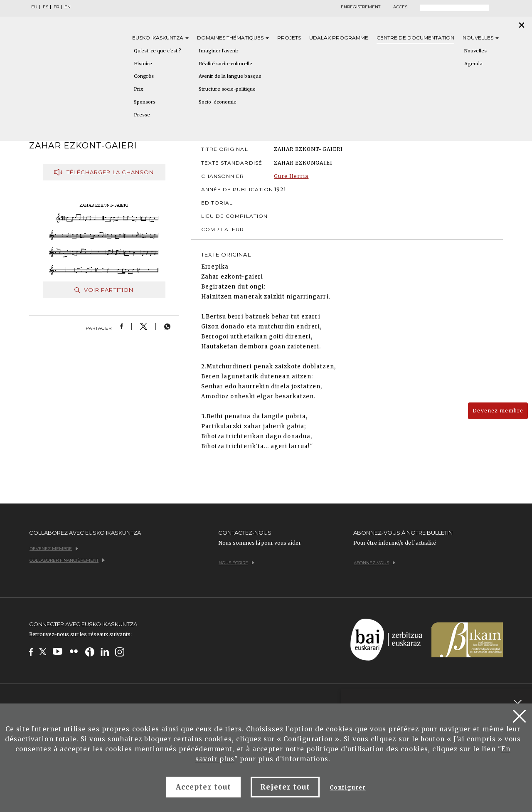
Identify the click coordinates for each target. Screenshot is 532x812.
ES (46, 7)
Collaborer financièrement (67, 560)
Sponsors (145, 102)
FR (56, 7)
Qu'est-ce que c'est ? (158, 51)
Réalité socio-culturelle (225, 64)
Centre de (415, 38)
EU (34, 7)
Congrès (144, 76)
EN (68, 7)
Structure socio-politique (227, 89)
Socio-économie (218, 102)
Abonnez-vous (374, 563)
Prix (139, 89)
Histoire (143, 64)
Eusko (160, 38)
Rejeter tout (285, 787)
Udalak (339, 38)
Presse (142, 115)
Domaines (233, 38)
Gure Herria (291, 176)
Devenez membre (498, 411)
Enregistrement (361, 7)
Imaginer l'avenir (219, 51)
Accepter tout (203, 787)
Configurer (347, 788)
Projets (289, 38)
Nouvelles (481, 38)
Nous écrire (236, 563)
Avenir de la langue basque (230, 76)
